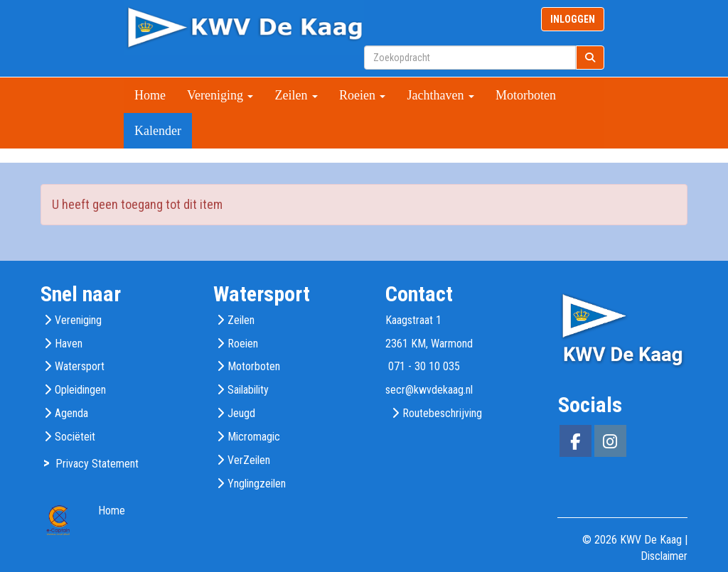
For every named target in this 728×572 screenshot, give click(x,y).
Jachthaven (440, 95)
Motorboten (526, 95)
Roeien (363, 95)
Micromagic (254, 437)
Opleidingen (80, 390)
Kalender (158, 131)
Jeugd (241, 413)
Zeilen (296, 95)
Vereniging (220, 95)
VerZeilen (249, 460)
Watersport (80, 366)
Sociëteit (75, 437)
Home (150, 95)
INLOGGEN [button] (573, 19)
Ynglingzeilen (257, 484)
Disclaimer (664, 556)
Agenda (71, 413)
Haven (69, 344)
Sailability (248, 390)
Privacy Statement (97, 464)
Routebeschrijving (442, 413)
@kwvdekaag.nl (429, 390)
